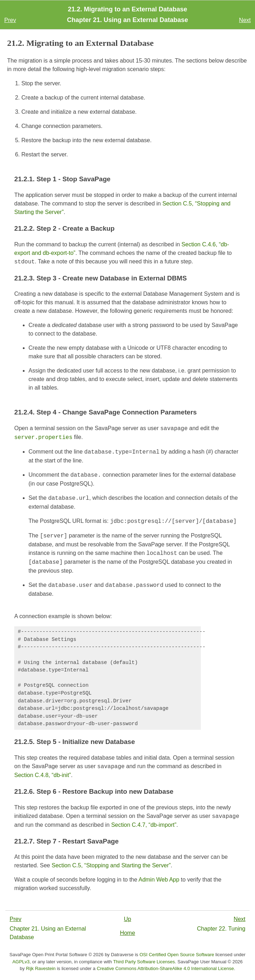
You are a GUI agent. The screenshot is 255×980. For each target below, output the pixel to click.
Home (128, 933)
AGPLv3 (21, 962)
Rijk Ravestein (41, 968)
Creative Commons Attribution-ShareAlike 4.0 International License (165, 968)
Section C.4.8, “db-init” (43, 775)
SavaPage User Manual (202, 962)
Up (127, 919)
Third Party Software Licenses (144, 962)
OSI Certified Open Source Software (177, 955)
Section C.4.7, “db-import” (144, 825)
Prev (10, 20)
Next (245, 20)
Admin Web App (159, 880)
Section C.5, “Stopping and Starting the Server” (111, 865)
